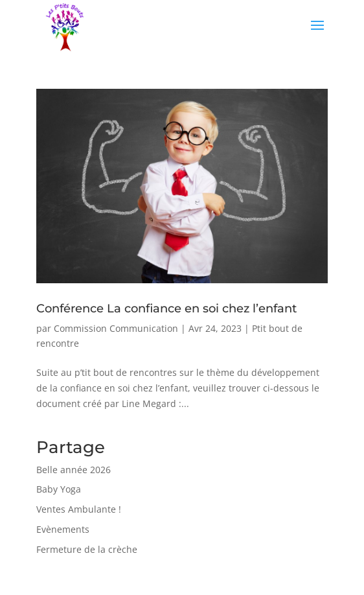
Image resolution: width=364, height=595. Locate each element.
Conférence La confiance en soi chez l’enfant (166, 309)
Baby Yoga (59, 489)
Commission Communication (116, 328)
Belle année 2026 (74, 470)
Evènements (63, 529)
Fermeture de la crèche (87, 549)
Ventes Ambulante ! (79, 509)
